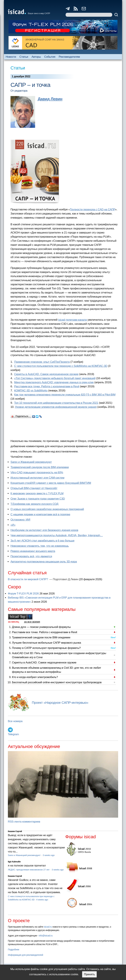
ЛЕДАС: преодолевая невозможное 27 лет (29, 870)
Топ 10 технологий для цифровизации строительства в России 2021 (56, 403)
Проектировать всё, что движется (31, 556)
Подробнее (14, 950)
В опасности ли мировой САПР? (28, 579)
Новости (11, 57)
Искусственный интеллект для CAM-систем (37, 478)
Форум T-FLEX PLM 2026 (23, 594)
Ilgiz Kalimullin (14, 862)
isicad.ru (48, 927)
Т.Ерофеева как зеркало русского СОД (34, 504)
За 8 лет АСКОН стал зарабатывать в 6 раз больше (42, 541)
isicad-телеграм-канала (72, 320)
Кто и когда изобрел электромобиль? (35, 677)
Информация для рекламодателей (25, 955)
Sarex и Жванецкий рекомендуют (31, 462)
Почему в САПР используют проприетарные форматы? (46, 648)
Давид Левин (50, 99)
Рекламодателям (69, 57)
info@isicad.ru (46, 936)
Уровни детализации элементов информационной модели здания (56, 407)
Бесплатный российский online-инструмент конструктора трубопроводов (57, 682)
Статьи (24, 57)
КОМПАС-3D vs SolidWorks (31, 391)
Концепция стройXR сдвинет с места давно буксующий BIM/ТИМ (51, 483)
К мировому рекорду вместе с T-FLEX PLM (37, 493)
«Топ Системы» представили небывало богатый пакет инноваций (55, 378)
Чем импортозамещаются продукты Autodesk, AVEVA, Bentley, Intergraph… (57, 535)
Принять (89, 974)
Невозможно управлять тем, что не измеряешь (40, 546)
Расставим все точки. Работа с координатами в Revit (47, 386)
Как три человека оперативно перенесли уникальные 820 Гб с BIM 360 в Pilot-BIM (65, 395)
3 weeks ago (49, 855)
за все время (32, 622)
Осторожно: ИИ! (20, 520)
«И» (13, 525)
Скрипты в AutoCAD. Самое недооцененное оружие (46, 374)
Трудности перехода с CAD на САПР (93, 209)
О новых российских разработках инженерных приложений (47, 509)
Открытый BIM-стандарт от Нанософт (34, 488)
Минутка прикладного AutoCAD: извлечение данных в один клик (54, 382)
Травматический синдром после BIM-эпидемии (40, 467)
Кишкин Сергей (15, 831)
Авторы (36, 57)
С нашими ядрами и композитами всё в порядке (40, 514)
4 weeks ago (42, 900)
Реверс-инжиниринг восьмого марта (33, 551)
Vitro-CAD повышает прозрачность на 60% (37, 472)
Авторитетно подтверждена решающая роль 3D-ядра (44, 562)
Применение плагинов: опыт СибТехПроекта (42, 362)
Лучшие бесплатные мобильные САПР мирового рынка (47, 643)
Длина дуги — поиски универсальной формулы (41, 627)
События (50, 57)
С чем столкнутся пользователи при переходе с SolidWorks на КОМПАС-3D (61, 366)
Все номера (15, 721)
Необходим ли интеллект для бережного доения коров (44, 530)
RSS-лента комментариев (24, 822)
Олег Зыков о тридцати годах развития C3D (38, 499)
